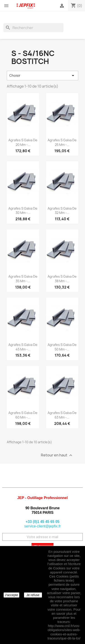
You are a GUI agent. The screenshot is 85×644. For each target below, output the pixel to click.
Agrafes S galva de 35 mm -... (23, 279)
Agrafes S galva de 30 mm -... (23, 211)
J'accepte (11, 595)
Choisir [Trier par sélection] (42, 76)
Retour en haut (57, 455)
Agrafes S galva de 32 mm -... (62, 211)
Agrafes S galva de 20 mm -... (23, 142)
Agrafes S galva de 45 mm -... (23, 347)
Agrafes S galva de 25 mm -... (62, 142)
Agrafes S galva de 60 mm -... (23, 415)
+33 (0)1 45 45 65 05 (42, 522)
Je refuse (33, 595)
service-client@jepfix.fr (42, 526)
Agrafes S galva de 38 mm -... (62, 279)
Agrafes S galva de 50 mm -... (62, 347)
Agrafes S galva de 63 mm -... (62, 415)
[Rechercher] (33, 28)
